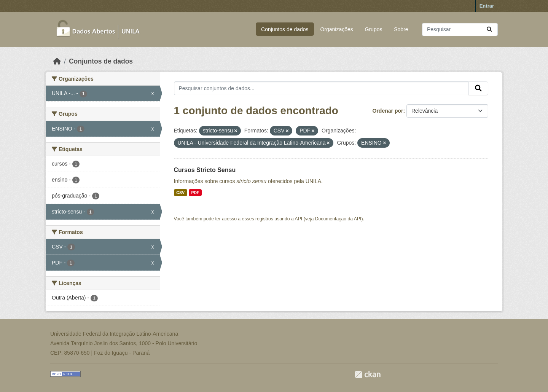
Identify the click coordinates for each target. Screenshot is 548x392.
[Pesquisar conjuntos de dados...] (460, 29)
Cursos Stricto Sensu (205, 170)
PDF (195, 193)
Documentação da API (338, 219)
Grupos (374, 29)
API (299, 219)
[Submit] (489, 29)
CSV (180, 193)
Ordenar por (388, 111)
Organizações (336, 29)
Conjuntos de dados (285, 29)
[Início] (57, 61)
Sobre (401, 29)
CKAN (368, 374)
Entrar (487, 6)
